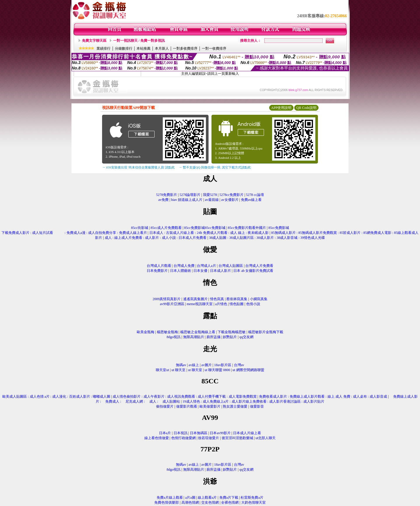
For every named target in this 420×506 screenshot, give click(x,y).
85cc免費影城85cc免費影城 (205, 228)
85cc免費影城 (279, 228)
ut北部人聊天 (266, 438)
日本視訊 (181, 433)
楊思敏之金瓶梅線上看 (198, 332)
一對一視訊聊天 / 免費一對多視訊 (139, 41)
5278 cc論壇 (255, 195)
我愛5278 (210, 195)
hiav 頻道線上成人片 (187, 200)
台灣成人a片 (206, 266)
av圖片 (206, 365)
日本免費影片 (157, 271)
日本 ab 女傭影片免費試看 (253, 271)
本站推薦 (143, 48)
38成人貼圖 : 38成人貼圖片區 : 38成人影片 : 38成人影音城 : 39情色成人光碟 (267, 238)
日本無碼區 (199, 433)
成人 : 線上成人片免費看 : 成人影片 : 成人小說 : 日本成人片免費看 (156, 238)
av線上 (194, 365)
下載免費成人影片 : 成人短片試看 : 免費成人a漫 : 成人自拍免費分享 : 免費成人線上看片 (74, 233)
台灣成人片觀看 (159, 266)
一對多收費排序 (185, 48)
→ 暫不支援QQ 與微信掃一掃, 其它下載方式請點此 (215, 167)
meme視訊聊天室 (200, 304)
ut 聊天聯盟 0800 (217, 370)
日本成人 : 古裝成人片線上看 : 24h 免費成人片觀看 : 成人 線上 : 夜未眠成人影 (209, 233)
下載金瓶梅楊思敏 (232, 332)
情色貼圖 (237, 304)
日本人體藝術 (181, 271)
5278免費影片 (167, 195)
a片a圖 (190, 498)
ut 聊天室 (196, 370)
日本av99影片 (220, 433)
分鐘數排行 (124, 48)
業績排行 (104, 48)
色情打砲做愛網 (183, 438)
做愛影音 (257, 406)
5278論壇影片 (190, 195)
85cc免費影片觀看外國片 (247, 228)
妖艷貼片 (230, 337)
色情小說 (253, 304)
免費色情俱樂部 (167, 502)
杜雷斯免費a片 (252, 498)
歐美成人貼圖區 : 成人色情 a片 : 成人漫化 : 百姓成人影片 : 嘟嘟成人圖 (56, 397)
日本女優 (200, 271)
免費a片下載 (229, 498)
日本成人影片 (220, 271)
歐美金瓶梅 (146, 332)
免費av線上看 (251, 200)
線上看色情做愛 (157, 438)
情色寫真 (217, 299)
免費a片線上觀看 (170, 498)
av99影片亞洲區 (172, 304)
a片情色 (221, 304)
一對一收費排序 (214, 48)
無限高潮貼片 (194, 337)
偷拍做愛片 (165, 406)
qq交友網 (246, 337)
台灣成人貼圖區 (231, 266)
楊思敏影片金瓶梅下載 (266, 332)
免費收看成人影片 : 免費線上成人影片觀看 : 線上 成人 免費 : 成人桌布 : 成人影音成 (323, 397)
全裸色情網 (230, 502)
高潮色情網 (190, 502)
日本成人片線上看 (247, 433)
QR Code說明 (306, 108)
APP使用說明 (281, 108)
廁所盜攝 (213, 337)
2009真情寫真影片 (167, 299)
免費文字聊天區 (94, 41)
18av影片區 (223, 365)
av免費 (163, 200)
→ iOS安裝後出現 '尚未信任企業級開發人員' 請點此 (138, 167)
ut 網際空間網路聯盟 (248, 370)
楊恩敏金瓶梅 (167, 332)
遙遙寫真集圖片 (195, 299)
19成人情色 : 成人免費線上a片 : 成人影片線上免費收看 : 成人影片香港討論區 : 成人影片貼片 (254, 401)
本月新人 (162, 48)
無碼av (181, 365)
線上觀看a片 (207, 498)
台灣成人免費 (184, 266)
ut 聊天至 (178, 370)
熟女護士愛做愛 (235, 406)
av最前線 (212, 200)
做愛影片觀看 (187, 406)
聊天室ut (162, 370)
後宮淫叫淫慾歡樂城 (237, 438)
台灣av (239, 365)
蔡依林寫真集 (237, 299)
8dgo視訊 (174, 337)
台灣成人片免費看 (259, 266)
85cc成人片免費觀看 (166, 228)
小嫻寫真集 (259, 299)
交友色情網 (210, 502)
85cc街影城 (140, 228)
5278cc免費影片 (231, 195)
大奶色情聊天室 (253, 502)
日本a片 (165, 433)
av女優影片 (230, 200)
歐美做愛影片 (210, 406)
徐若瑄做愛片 (209, 438)
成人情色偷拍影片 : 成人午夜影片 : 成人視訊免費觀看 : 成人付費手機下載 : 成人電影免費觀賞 (184, 397)
